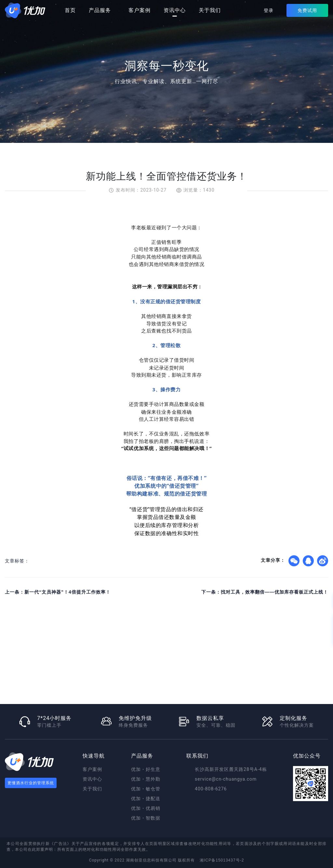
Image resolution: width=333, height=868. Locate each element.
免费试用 (307, 10)
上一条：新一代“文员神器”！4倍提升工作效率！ (58, 592)
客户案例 (92, 769)
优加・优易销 (146, 808)
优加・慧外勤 (146, 779)
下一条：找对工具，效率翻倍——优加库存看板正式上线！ (265, 592)
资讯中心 (92, 779)
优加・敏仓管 (146, 789)
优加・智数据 (146, 818)
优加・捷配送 (146, 799)
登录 (269, 10)
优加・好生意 (146, 769)
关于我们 (92, 789)
